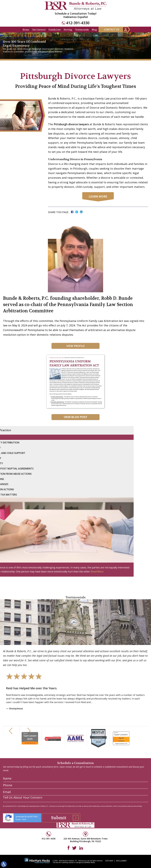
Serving (68, 30)
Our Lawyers (39, 30)
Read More (14, 572)
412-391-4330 (78, 23)
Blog (94, 30)
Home (26, 30)
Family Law (55, 30)
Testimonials (82, 30)
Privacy (18, 858)
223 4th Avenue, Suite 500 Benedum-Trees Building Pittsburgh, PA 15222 (85, 840)
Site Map (109, 861)
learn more (98, 196)
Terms (24, 858)
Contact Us (112, 29)
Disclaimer (121, 861)
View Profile (76, 346)
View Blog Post (75, 417)
